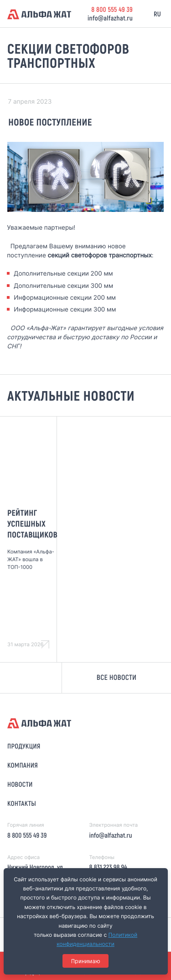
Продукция (24, 746)
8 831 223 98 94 (108, 867)
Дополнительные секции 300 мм (63, 286)
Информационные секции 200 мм (65, 298)
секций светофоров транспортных (100, 256)
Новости (20, 784)
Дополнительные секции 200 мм (63, 274)
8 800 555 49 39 (112, 9)
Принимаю (86, 961)
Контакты (22, 803)
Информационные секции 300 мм (65, 310)
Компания (23, 765)
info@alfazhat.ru (110, 18)
